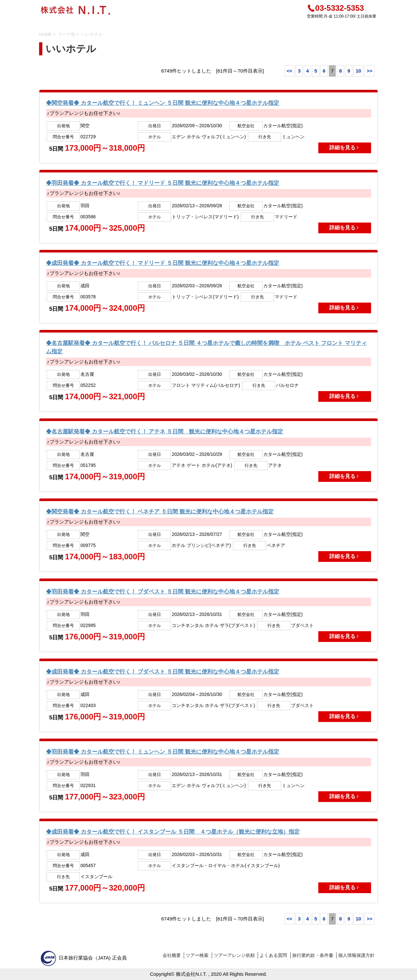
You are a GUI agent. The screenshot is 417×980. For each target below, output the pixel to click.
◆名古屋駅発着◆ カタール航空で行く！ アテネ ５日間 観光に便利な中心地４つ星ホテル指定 (165, 432)
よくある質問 (273, 955)
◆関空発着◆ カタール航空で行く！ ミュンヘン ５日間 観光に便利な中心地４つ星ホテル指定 (163, 103)
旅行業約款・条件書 (313, 955)
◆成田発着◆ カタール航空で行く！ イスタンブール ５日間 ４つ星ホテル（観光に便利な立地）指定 (173, 832)
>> (369, 71)
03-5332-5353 (335, 8)
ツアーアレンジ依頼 (234, 955)
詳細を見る (345, 148)
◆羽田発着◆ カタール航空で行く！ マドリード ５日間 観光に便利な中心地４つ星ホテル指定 (163, 183)
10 (359, 71)
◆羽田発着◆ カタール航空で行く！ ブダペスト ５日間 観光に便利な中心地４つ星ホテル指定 (163, 592)
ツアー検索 (197, 955)
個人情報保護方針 (356, 955)
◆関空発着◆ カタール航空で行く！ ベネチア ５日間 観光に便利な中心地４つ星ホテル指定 (160, 512)
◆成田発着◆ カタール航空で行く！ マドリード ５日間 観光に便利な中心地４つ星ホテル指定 (163, 263)
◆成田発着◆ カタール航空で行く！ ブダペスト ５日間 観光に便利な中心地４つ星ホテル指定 (163, 672)
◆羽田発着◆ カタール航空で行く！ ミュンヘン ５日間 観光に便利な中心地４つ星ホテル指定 (163, 752)
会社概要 (172, 955)
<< (290, 71)
